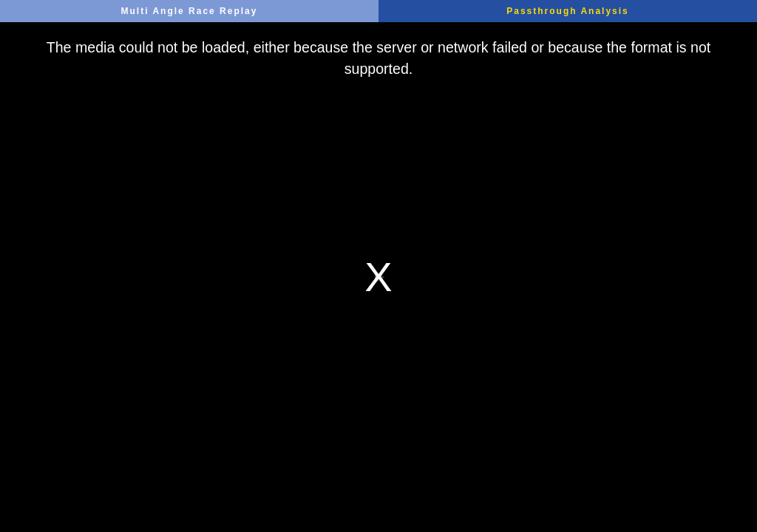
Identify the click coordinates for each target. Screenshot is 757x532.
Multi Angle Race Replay (190, 11)
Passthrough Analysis (568, 11)
